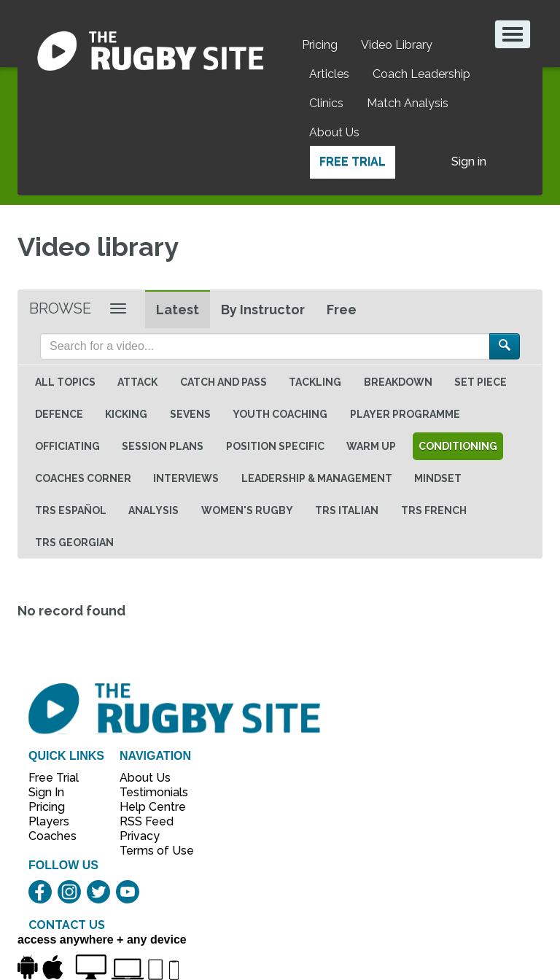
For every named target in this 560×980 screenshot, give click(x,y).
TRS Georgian (74, 542)
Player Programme (405, 414)
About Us (334, 132)
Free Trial (353, 162)
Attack (137, 382)
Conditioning (458, 446)
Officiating (67, 446)
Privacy (140, 836)
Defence (59, 414)
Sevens (190, 414)
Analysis (153, 510)
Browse (60, 308)
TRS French (434, 510)
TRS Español (71, 510)
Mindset (438, 478)
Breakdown (398, 382)
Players (49, 821)
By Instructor (263, 310)
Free (342, 310)
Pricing (320, 45)
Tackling (315, 382)
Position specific (275, 446)
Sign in (469, 162)
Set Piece (481, 382)
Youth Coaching (280, 414)
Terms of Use (149, 851)
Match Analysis (408, 103)
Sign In (46, 792)
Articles (329, 74)
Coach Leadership (421, 74)
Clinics (326, 103)
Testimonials (149, 792)
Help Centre (149, 807)
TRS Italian (347, 510)
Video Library (397, 45)
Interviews (186, 478)
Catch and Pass (223, 382)
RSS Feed (148, 821)
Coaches (52, 836)
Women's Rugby (247, 510)
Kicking (126, 414)
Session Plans (163, 446)
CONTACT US (67, 925)
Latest (178, 310)
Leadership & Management (317, 478)
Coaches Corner (83, 478)
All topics (65, 382)
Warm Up (371, 446)
